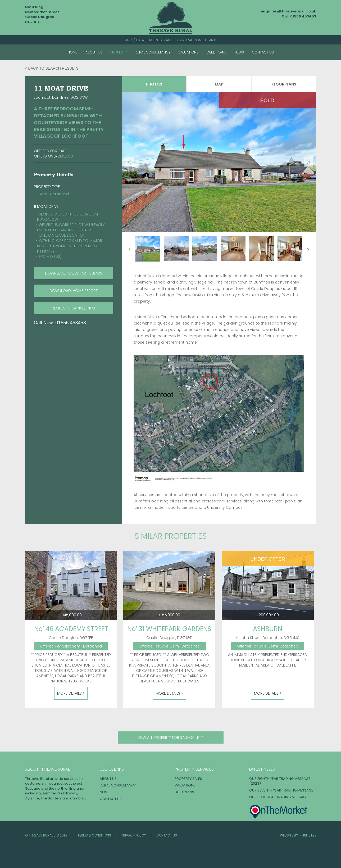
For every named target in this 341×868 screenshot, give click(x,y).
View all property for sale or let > (171, 737)
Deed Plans (217, 52)
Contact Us (263, 52)
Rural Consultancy (153, 52)
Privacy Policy (134, 835)
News (239, 52)
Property (119, 52)
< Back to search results (52, 68)
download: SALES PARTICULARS (74, 273)
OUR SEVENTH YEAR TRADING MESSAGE (281, 790)
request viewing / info (73, 308)
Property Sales (188, 779)
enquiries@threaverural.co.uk (288, 11)
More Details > (71, 693)
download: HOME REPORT (74, 291)
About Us (94, 52)
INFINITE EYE (307, 835)
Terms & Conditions (94, 835)
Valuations (188, 52)
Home (72, 52)
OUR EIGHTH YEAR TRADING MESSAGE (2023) (280, 781)
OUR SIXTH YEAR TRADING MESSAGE (278, 797)
